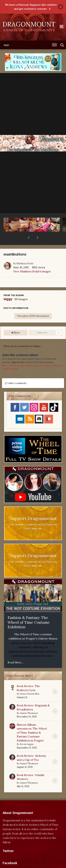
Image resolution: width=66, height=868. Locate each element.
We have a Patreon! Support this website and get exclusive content (31, 7)
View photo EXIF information (33, 307)
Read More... (16, 653)
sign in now (18, 353)
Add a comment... (16, 374)
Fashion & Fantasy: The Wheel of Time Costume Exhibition (29, 613)
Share (16, 324)
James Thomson (29, 704)
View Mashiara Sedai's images (32, 262)
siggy (8, 290)
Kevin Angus (27, 735)
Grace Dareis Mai (30, 685)
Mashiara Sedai (25, 254)
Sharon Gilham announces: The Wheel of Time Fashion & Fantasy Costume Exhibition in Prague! (32, 723)
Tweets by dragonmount (18, 848)
